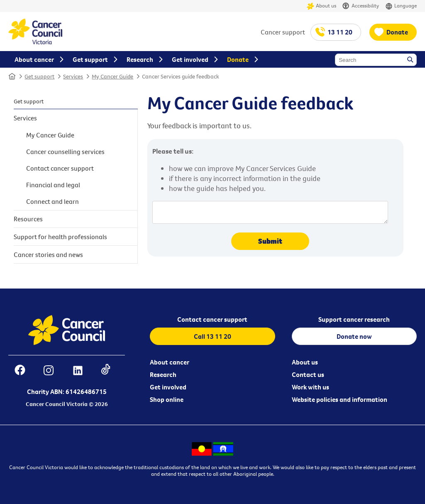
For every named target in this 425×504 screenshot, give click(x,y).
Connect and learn (53, 201)
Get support (39, 76)
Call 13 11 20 (212, 336)
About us (321, 6)
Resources (28, 219)
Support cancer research (354, 319)
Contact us (308, 374)
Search (411, 60)
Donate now (354, 336)
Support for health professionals (60, 237)
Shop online (167, 399)
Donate (397, 32)
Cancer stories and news (48, 254)
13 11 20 (340, 32)
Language (401, 6)
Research (163, 374)
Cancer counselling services (65, 152)
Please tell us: (173, 151)
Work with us (310, 387)
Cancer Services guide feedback (181, 76)
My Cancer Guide (112, 76)
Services (73, 76)
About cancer (170, 362)
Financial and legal (53, 185)
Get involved (168, 387)
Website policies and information (340, 399)
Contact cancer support (60, 168)
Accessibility (361, 6)
